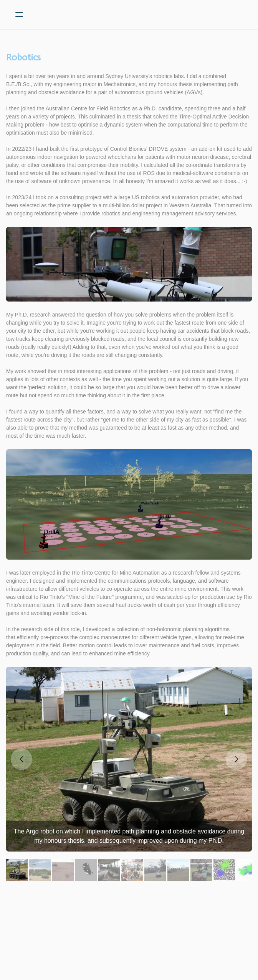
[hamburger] (19, 15)
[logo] (139, 15)
